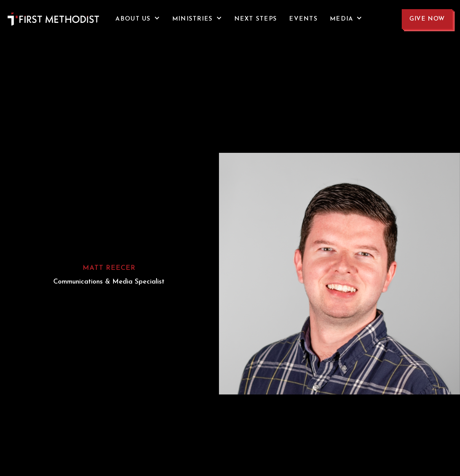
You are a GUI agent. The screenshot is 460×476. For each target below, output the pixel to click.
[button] (137, 19)
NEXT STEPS (256, 19)
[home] (38, 19)
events (303, 19)
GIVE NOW (427, 19)
